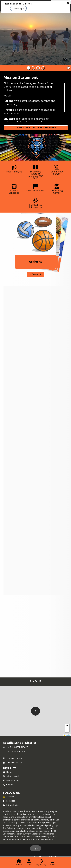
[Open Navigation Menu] (52, 863)
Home (7, 772)
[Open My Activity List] (41, 863)
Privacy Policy (11, 805)
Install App (18, 8)
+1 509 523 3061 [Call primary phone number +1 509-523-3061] (15, 758)
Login (36, 848)
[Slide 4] (43, 68)
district (10, 768)
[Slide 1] (29, 68)
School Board (11, 776)
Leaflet (67, 735)
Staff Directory (11, 780)
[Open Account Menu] (29, 863)
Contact (8, 785)
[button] (35, 711)
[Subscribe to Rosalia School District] (9, 796)
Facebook (9, 801)
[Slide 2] (33, 68)
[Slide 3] (38, 68)
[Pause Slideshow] (69, 67)
